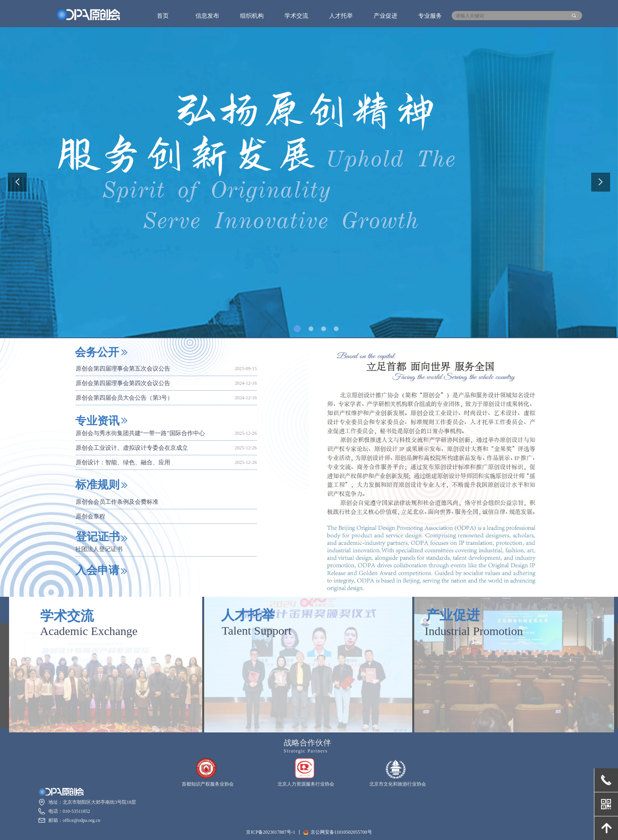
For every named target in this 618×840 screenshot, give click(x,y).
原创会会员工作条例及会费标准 (117, 503)
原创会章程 (90, 517)
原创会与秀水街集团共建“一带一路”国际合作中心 (140, 434)
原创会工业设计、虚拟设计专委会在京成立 (132, 449)
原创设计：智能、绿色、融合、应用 (123, 463)
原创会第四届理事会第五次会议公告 (123, 369)
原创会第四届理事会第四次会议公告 (123, 384)
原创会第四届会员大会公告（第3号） (125, 399)
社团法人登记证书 (99, 549)
